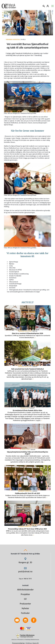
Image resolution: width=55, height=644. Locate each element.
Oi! (25, 599)
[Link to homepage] (8, 6)
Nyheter (25, 608)
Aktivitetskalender (25, 590)
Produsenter (25, 604)
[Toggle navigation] (52, 6)
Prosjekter (25, 594)
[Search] (44, 6)
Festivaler (25, 613)
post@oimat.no (25, 571)
